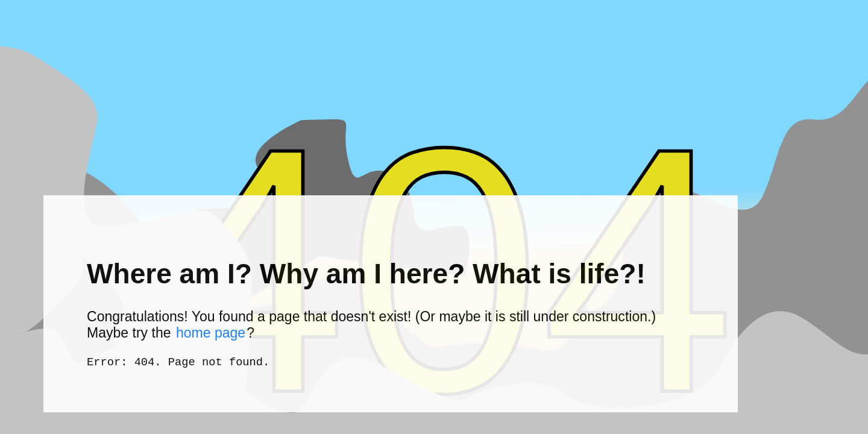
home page (211, 331)
